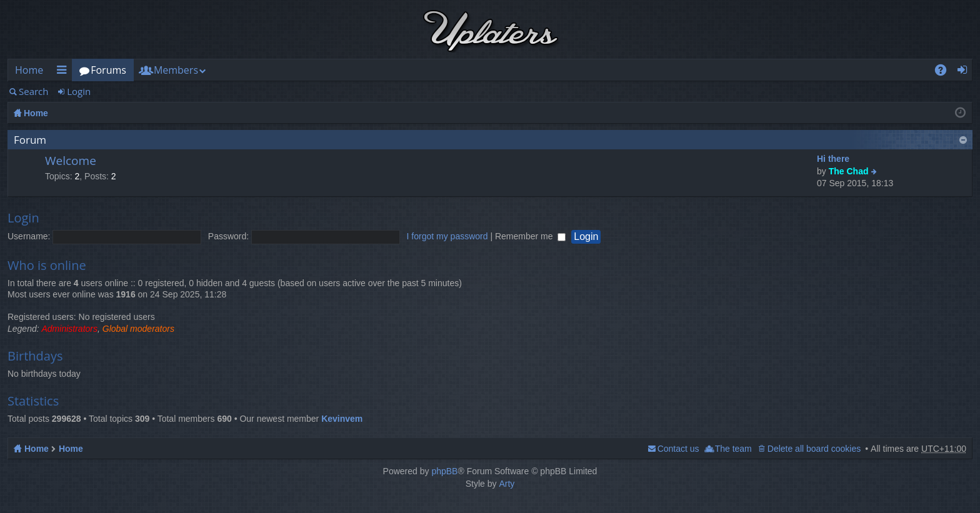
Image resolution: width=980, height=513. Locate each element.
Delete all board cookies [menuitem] (814, 449)
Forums (108, 70)
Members (176, 70)
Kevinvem (342, 419)
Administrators (70, 329)
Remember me (530, 236)
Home (29, 70)
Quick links (64, 72)
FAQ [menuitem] (945, 72)
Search (34, 91)
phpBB (444, 471)
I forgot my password (447, 236)
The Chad (849, 171)
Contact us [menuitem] (678, 449)
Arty (507, 484)
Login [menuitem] (966, 72)
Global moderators (138, 329)
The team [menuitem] (733, 449)
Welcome (71, 161)
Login (79, 91)
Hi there (833, 159)
